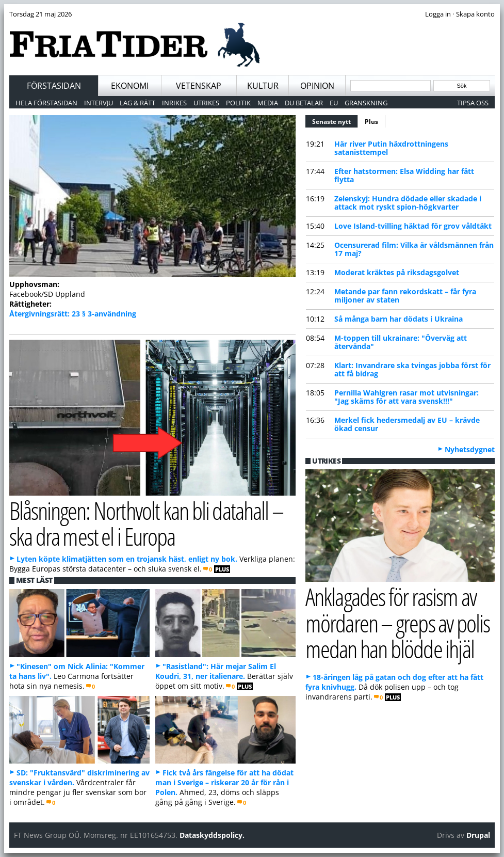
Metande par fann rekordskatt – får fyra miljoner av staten (405, 296)
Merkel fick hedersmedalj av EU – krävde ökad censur (407, 424)
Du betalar (304, 103)
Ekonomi (130, 86)
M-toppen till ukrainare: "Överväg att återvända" (401, 342)
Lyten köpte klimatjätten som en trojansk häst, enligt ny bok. (127, 559)
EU (334, 103)
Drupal (478, 835)
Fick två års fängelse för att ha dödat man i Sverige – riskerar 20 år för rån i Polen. (224, 782)
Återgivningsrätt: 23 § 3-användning (73, 314)
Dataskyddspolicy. (212, 835)
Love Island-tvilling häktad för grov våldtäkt (413, 226)
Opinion (317, 86)
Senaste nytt (335, 120)
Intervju (99, 103)
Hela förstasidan (46, 103)
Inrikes (174, 103)
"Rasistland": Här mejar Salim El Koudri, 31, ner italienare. (216, 671)
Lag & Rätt (137, 103)
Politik (238, 103)
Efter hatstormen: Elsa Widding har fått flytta (404, 175)
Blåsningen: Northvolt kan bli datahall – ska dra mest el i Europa (146, 523)
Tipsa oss (473, 103)
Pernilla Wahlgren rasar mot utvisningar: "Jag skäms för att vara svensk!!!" (407, 397)
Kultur (263, 86)
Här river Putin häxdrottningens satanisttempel (391, 148)
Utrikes (206, 103)
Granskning (366, 103)
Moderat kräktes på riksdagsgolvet (397, 272)
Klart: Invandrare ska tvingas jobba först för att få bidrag (412, 369)
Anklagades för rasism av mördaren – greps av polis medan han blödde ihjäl (397, 623)
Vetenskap (199, 86)
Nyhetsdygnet (470, 449)
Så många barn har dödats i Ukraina (399, 319)
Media (268, 103)
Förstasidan (54, 86)
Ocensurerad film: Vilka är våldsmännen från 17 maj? (414, 249)
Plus (371, 122)
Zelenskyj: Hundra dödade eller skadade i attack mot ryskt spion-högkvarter (408, 203)
